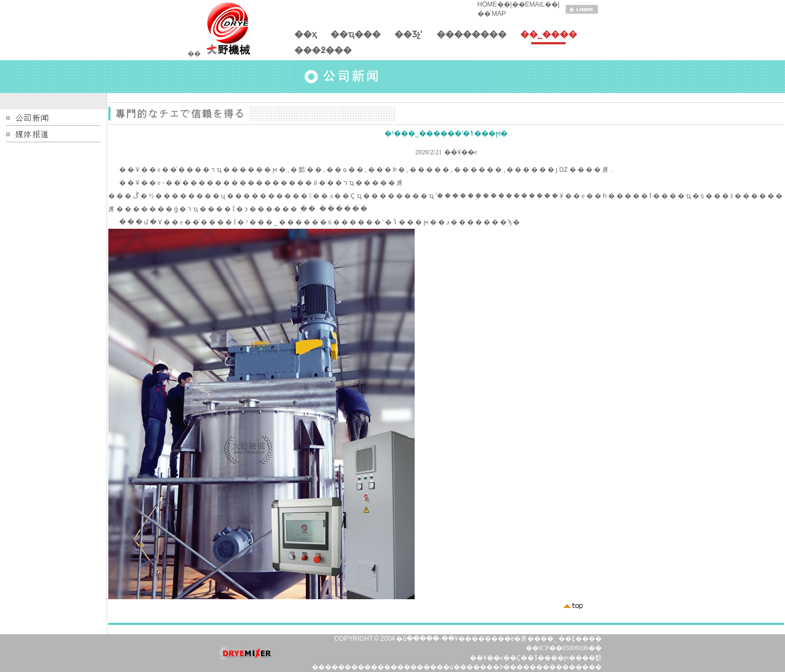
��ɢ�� (452, 667)
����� (354, 667)
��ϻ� (563, 658)
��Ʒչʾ (409, 37)
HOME (487, 4)
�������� (472, 37)
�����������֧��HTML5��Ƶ (241, 77)
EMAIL (535, 4)
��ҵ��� (356, 37)
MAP (498, 14)
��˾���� (549, 37)
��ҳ (306, 37)
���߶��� (323, 53)
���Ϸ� (495, 667)
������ (404, 667)
